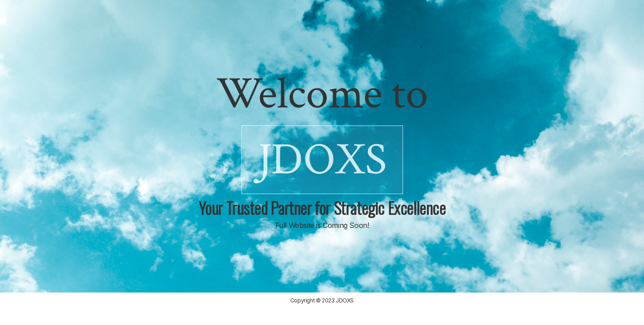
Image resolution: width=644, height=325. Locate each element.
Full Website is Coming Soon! (322, 225)
